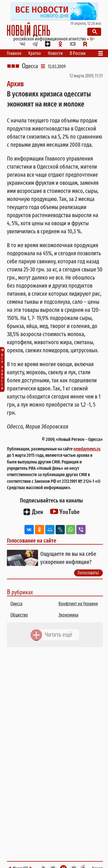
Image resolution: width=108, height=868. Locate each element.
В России (78, 53)
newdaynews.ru (87, 449)
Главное (14, 53)
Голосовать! (88, 573)
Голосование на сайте (32, 541)
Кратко (35, 53)
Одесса (30, 66)
